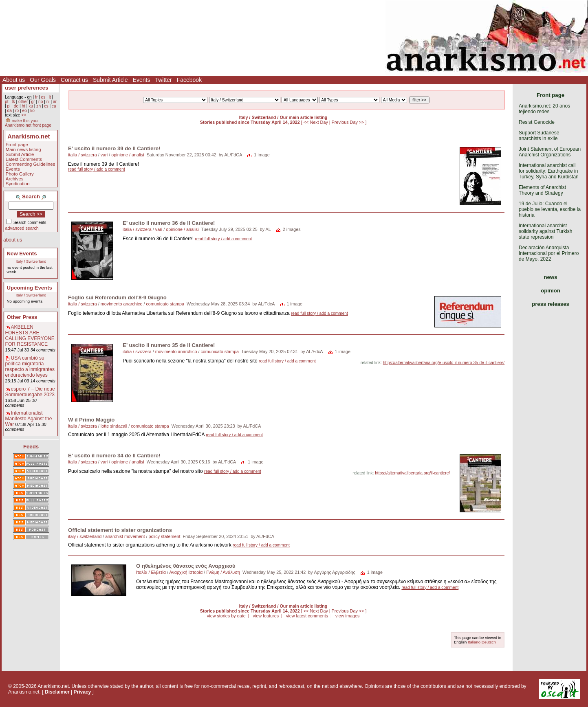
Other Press (22, 317)
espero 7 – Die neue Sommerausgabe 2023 (30, 392)
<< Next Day (316, 122)
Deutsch (489, 642)
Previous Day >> (349, 122)
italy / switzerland (85, 536)
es (43, 97)
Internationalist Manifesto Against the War (29, 419)
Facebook (189, 80)
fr (36, 97)
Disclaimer (57, 692)
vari (104, 155)
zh (39, 106)
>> (24, 115)
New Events (22, 254)
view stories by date (226, 616)
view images (347, 616)
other (23, 102)
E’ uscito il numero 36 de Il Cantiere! (169, 223)
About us (14, 80)
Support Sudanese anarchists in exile (539, 136)
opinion (551, 291)
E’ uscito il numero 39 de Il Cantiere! (114, 148)
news (551, 277)
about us (13, 240)
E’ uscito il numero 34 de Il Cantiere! (114, 456)
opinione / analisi (128, 155)
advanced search (22, 228)
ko (32, 111)
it (50, 97)
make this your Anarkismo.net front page (28, 123)
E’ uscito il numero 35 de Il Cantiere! (169, 345)
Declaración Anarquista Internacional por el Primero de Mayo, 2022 (549, 253)
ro (17, 111)
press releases (551, 304)
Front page (17, 145)
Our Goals (43, 80)
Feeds (31, 447)
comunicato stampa (165, 304)
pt (7, 102)
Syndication (18, 184)
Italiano (474, 642)
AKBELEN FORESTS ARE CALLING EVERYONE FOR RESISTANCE (30, 336)
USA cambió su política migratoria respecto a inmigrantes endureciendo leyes (30, 367)
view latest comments (307, 616)
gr (33, 102)
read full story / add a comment (97, 169)
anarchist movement (125, 536)
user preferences (26, 88)
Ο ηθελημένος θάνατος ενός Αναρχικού (186, 566)
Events (142, 80)
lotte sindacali (114, 426)
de (16, 106)
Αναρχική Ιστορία (186, 572)
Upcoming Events (30, 288)
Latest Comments (24, 159)
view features (266, 616)
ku (31, 106)
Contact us (74, 80)
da (9, 111)
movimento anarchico (122, 304)
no (41, 102)
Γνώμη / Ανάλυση (223, 572)
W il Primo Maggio (91, 420)
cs (46, 106)
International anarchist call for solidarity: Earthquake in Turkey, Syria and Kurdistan (549, 171)
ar (55, 102)
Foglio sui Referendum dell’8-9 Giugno (117, 298)
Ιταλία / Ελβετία (151, 572)
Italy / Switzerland (31, 261)
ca (54, 106)
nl (48, 102)
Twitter (163, 80)
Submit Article (110, 80)
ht (23, 106)
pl (9, 106)
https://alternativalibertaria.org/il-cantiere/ (412, 473)
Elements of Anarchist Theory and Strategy (542, 190)
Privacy (83, 692)
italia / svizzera (83, 155)
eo (25, 111)
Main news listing (23, 149)
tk (13, 102)
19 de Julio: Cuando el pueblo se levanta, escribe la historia (550, 209)
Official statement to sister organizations (120, 530)
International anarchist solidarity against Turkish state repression (545, 231)
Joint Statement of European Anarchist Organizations (550, 152)
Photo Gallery (20, 174)
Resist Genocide (537, 122)
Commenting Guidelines (31, 164)
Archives (15, 179)
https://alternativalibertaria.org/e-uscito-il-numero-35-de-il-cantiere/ (444, 363)
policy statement (164, 536)
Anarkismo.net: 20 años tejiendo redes (544, 109)
